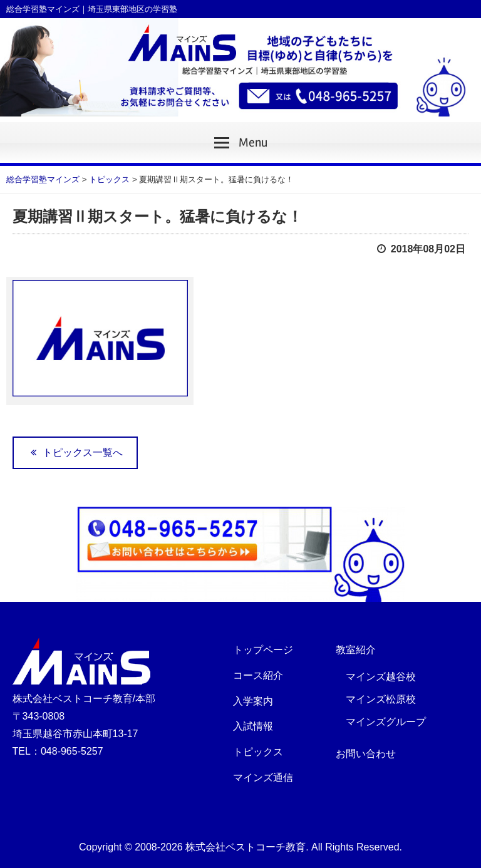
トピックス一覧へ (75, 452)
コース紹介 (258, 675)
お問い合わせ (366, 754)
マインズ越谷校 (381, 677)
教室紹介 (356, 650)
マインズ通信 (263, 778)
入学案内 (253, 701)
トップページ (263, 650)
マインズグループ (386, 722)
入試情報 (253, 726)
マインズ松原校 (381, 699)
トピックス (258, 752)
